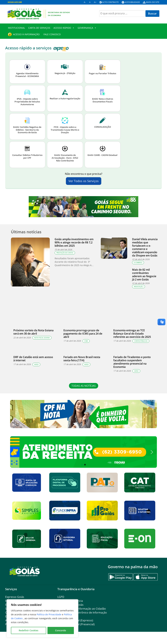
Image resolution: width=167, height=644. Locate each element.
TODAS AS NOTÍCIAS (84, 386)
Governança (87, 28)
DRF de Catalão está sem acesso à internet (33, 359)
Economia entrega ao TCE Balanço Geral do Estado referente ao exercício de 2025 (132, 334)
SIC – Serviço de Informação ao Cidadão (82, 609)
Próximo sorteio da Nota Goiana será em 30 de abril (33, 332)
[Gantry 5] (25, 571)
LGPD (61, 597)
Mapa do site (153, 2)
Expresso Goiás (15, 597)
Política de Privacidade (49, 614)
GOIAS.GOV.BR (15, 2)
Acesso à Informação (26, 34)
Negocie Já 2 (139, 287)
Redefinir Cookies (29, 630)
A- (85, 2)
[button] (83, 452)
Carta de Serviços (39, 28)
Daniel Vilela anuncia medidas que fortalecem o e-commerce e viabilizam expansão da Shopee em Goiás (145, 247)
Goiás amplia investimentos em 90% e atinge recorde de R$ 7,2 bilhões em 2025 (74, 242)
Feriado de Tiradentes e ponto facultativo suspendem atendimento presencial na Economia (132, 362)
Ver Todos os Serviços (84, 181)
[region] (42, 618)
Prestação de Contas (65, 253)
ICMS (86, 341)
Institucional (16, 28)
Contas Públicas (141, 341)
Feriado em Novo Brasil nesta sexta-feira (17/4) (82, 359)
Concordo (61, 630)
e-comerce (138, 263)
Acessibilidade (132, 2)
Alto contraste (110, 2)
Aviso (36, 364)
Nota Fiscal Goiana (42, 338)
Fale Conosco (52, 34)
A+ (95, 2)
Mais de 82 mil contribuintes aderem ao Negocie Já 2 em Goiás (144, 275)
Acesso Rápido (64, 28)
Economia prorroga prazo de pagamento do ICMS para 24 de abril (83, 334)
